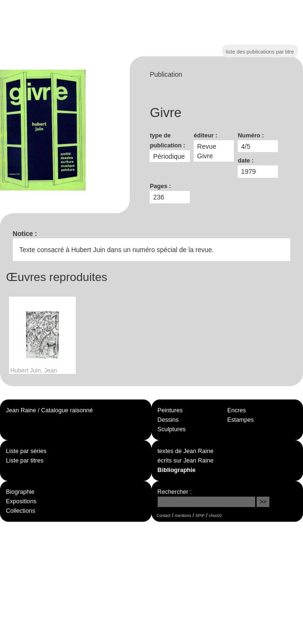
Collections (21, 511)
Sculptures (172, 429)
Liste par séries (26, 451)
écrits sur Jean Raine (186, 461)
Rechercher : (175, 492)
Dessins (168, 420)
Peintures (170, 410)
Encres (236, 410)
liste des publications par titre (260, 52)
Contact (164, 516)
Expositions (21, 501)
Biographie (20, 492)
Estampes (241, 420)
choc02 (215, 516)
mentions (183, 516)
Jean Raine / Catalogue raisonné (49, 410)
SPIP (200, 516)
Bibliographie (177, 470)
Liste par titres (25, 461)
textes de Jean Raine (186, 451)
